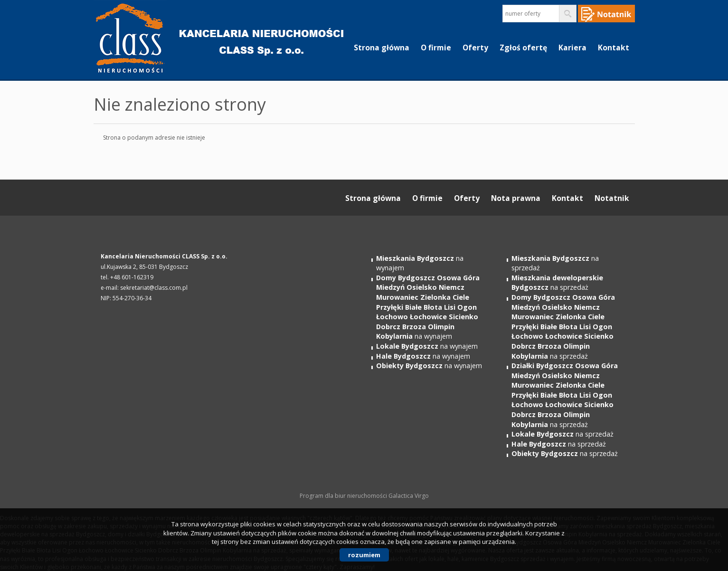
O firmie (436, 48)
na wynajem (428, 307)
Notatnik (612, 198)
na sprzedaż (557, 283)
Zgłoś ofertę (523, 48)
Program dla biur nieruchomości (344, 496)
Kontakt (614, 48)
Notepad (606, 14)
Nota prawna (516, 198)
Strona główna (382, 48)
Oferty (475, 48)
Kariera (572, 48)
